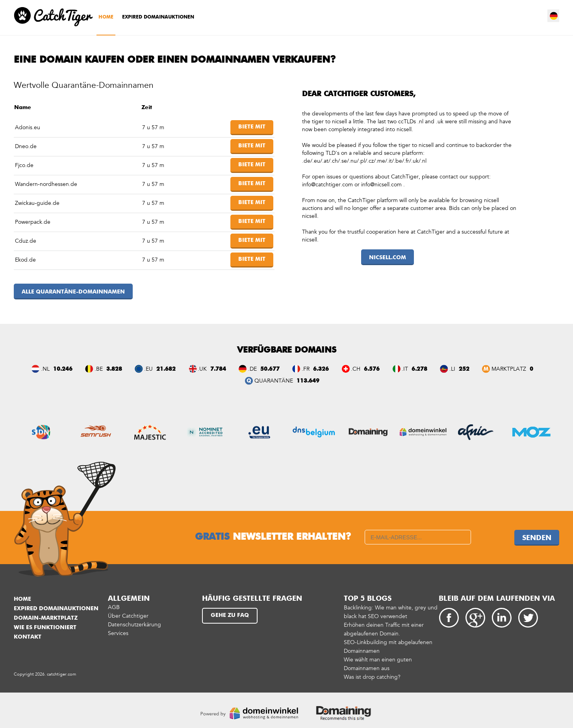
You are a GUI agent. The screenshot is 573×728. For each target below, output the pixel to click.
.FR (306, 369)
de (554, 16)
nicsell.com (388, 258)
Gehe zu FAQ (230, 615)
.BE (99, 369)
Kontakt (28, 637)
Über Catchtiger (128, 616)
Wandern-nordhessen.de (46, 184)
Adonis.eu (28, 127)
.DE (252, 369)
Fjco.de (24, 165)
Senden (537, 538)
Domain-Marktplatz (46, 618)
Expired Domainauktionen (158, 17)
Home (106, 17)
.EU (148, 369)
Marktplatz (509, 369)
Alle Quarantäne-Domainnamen (73, 292)
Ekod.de (25, 260)
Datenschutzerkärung (134, 625)
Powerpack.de (33, 222)
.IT (405, 369)
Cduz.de (26, 241)
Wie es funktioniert (45, 628)
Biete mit (252, 127)
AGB (114, 607)
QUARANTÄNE (274, 381)
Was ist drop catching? (372, 677)
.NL (45, 369)
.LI (452, 369)
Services (118, 633)
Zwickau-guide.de (37, 203)
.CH (356, 369)
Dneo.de (26, 146)
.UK (202, 369)
